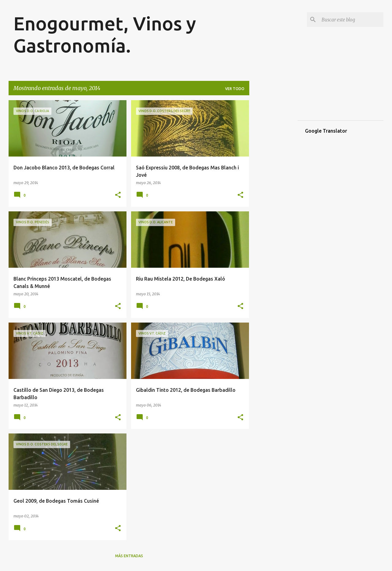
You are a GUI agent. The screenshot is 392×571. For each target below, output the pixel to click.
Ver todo (235, 89)
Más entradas (129, 556)
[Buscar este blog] (351, 20)
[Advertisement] (273, 192)
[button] (118, 195)
